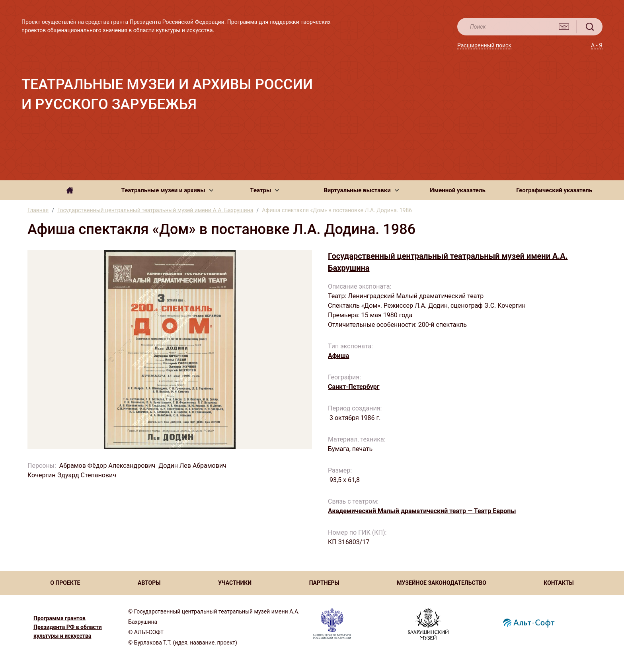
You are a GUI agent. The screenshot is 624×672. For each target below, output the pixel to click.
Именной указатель (457, 190)
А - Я (597, 45)
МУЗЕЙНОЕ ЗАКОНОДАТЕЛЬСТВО (442, 583)
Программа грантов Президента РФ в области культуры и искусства (68, 627)
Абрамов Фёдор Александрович (107, 466)
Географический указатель (554, 190)
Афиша (338, 356)
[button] (167, 190)
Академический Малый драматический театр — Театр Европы (422, 511)
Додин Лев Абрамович (192, 466)
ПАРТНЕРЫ (324, 583)
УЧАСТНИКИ (235, 583)
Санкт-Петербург (354, 387)
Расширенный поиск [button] (484, 45)
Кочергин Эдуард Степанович (72, 475)
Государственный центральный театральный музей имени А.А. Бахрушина (155, 210)
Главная (38, 210)
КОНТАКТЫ (559, 583)
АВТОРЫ (149, 583)
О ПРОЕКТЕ (65, 583)
